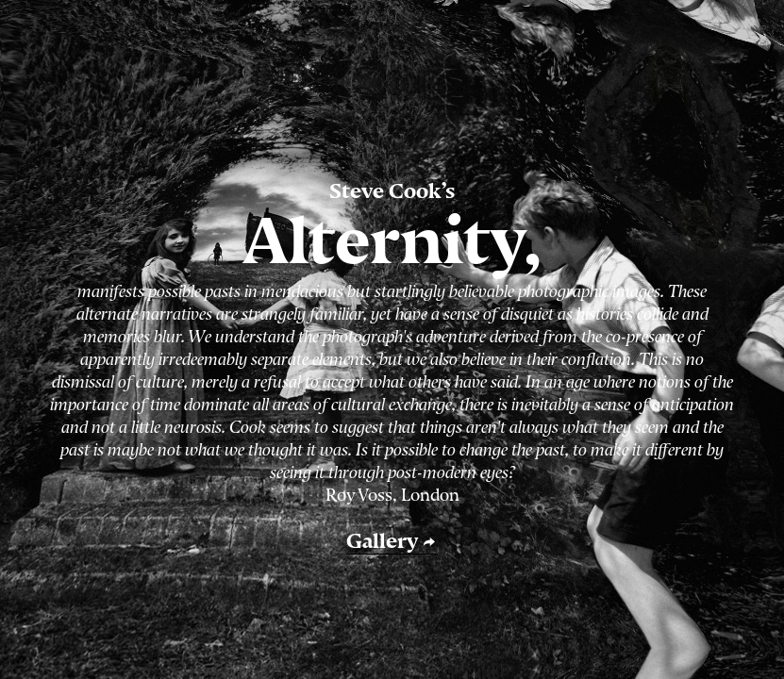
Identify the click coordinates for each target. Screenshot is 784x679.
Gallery (392, 541)
